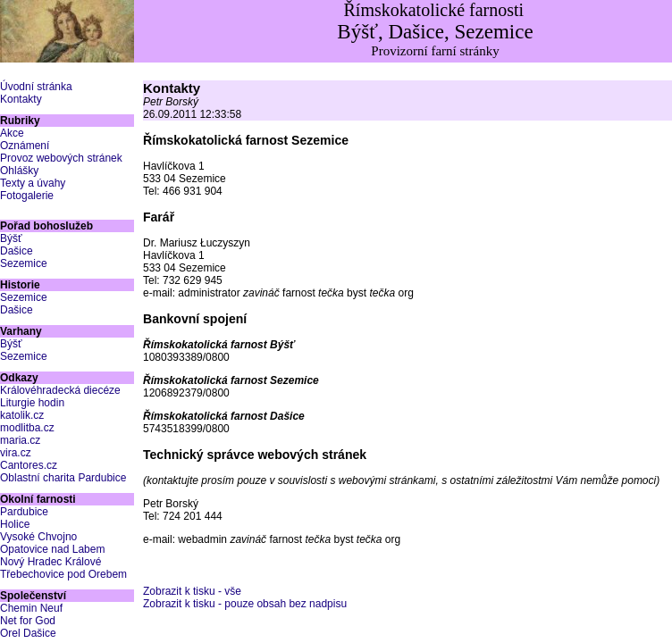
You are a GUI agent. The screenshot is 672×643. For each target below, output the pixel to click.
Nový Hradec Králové (50, 562)
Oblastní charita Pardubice (63, 478)
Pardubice (24, 512)
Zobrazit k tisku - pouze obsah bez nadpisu (245, 604)
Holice (15, 524)
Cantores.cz (29, 465)
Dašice (17, 251)
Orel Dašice (28, 633)
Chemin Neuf (31, 608)
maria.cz (20, 440)
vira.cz (16, 453)
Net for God (28, 621)
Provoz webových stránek (61, 158)
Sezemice (24, 263)
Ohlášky (19, 171)
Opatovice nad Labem (52, 549)
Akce (12, 133)
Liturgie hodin (32, 403)
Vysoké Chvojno (38, 537)
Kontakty (21, 99)
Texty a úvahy (33, 183)
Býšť (11, 238)
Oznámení (25, 146)
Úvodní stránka (36, 87)
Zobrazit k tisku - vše (192, 591)
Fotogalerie (27, 196)
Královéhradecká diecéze (60, 390)
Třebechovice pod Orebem (63, 574)
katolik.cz (22, 415)
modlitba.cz (27, 428)
